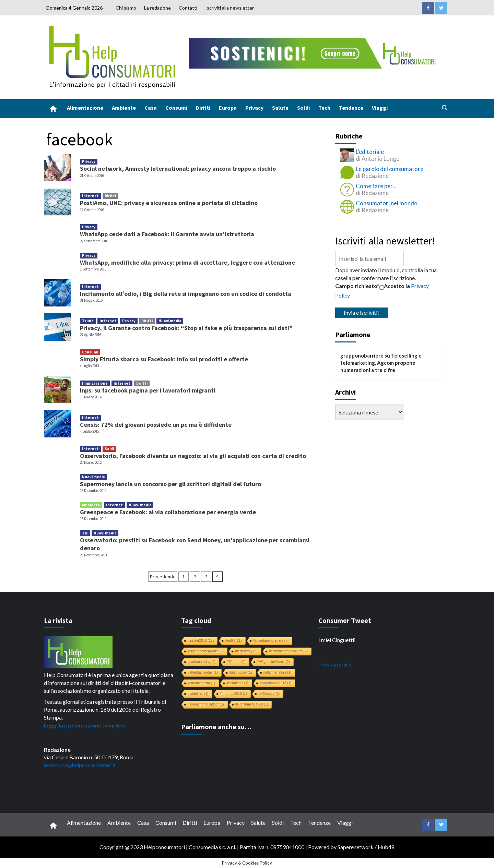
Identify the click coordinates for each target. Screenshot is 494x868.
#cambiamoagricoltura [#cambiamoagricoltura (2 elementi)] (288, 651)
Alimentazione (85, 108)
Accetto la (395, 286)
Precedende (163, 577)
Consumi (176, 108)
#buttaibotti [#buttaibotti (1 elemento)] (237, 683)
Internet (90, 196)
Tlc (85, 533)
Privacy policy (335, 664)
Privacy (254, 108)
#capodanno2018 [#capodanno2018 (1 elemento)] (275, 683)
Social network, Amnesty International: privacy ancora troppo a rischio (178, 168)
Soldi (303, 108)
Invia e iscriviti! (361, 312)
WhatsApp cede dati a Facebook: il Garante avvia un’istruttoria (167, 234)
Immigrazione (95, 383)
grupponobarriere (362, 355)
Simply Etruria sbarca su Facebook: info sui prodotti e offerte (164, 359)
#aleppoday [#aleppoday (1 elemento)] (241, 672)
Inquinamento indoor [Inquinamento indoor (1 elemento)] (206, 704)
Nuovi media (170, 321)
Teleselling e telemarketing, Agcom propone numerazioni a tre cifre (381, 363)
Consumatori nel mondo (387, 203)
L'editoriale (370, 152)
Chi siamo (126, 8)
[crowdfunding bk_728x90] (314, 52)
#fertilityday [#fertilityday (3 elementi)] (246, 651)
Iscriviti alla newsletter (230, 8)
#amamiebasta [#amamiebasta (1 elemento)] (202, 683)
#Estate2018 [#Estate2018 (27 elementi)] (201, 641)
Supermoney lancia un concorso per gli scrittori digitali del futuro (170, 484)
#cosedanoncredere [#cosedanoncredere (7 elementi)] (271, 641)
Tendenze (351, 108)
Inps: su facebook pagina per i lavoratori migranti (148, 390)
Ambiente (124, 108)
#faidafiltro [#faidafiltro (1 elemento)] (198, 694)
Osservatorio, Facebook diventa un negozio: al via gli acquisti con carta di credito (193, 456)
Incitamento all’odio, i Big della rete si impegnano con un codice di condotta (186, 294)
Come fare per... (376, 186)
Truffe (88, 321)
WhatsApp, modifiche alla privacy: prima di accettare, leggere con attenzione (187, 262)
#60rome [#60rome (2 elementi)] (236, 662)
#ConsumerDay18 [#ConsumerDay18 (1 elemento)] (252, 704)
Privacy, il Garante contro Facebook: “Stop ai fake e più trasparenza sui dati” (186, 328)
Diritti (203, 108)
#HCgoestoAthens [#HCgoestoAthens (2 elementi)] (273, 662)
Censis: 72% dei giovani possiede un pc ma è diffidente (156, 425)
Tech (324, 108)
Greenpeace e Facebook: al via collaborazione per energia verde (168, 512)
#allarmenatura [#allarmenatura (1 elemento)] (278, 672)
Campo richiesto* (357, 286)
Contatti (188, 8)
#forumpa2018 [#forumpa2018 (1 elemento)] (234, 694)
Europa (228, 108)
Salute (280, 108)
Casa (151, 108)
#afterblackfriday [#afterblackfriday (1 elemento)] (203, 672)
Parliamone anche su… (216, 727)
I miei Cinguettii (337, 640)
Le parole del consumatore (390, 169)
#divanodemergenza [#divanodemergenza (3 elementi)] (206, 651)
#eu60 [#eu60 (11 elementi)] (233, 641)
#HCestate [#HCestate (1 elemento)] (269, 694)
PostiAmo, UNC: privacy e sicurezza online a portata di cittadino (169, 203)
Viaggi (380, 108)
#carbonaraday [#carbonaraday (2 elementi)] (202, 662)
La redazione (157, 8)
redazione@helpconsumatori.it (80, 765)
